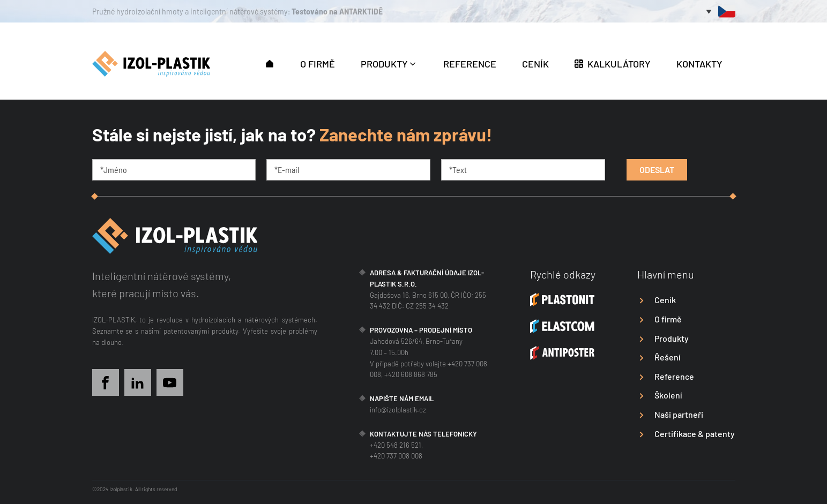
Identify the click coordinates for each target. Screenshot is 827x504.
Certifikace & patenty (695, 434)
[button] (270, 63)
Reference (674, 376)
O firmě (668, 319)
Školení (668, 395)
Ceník (665, 300)
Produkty (672, 338)
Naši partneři (679, 414)
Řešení (668, 357)
